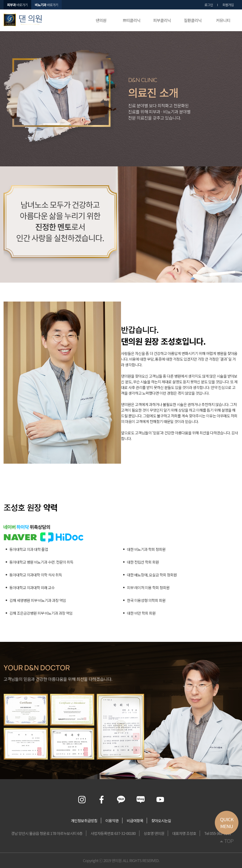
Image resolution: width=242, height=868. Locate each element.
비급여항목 (135, 820)
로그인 (209, 5)
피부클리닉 (162, 20)
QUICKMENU (227, 823)
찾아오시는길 (161, 820)
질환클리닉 (193, 20)
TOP (227, 841)
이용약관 (112, 820)
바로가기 (46, 5)
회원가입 (228, 5)
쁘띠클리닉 (132, 20)
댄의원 (101, 20)
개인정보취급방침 (84, 820)
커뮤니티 (223, 20)
